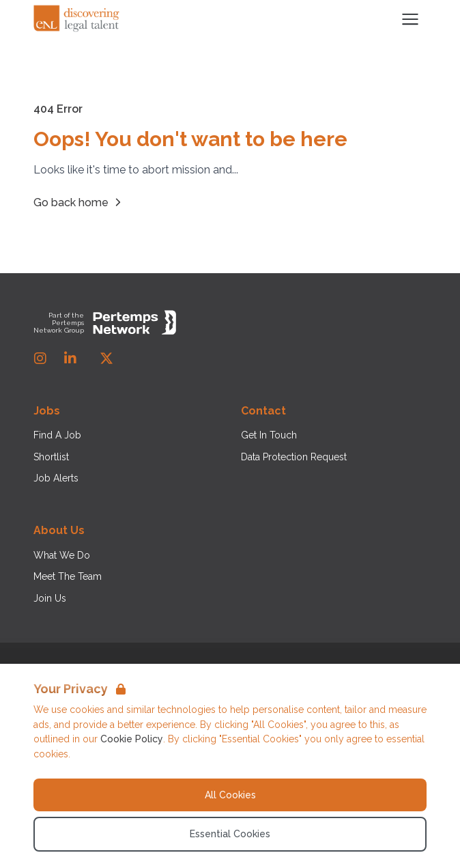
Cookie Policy (132, 739)
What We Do (62, 555)
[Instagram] (40, 359)
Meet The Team (68, 576)
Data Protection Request (294, 457)
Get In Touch (269, 435)
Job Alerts (56, 478)
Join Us (50, 598)
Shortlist (51, 457)
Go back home (79, 202)
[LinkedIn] (70, 359)
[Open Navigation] (410, 19)
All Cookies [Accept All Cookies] (230, 795)
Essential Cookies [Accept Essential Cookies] (230, 834)
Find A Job (57, 435)
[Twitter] (106, 359)
